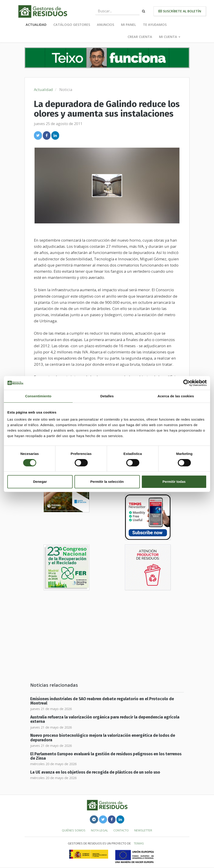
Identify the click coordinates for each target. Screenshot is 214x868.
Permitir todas (174, 482)
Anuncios (106, 25)
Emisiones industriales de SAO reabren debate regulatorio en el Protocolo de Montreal (102, 701)
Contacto (121, 830)
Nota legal (99, 830)
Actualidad (36, 25)
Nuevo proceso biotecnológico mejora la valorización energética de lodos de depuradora (103, 738)
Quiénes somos (74, 830)
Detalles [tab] (107, 396)
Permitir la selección (107, 482)
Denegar (40, 482)
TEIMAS (139, 843)
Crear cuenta (140, 37)
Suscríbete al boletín (180, 11)
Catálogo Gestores (72, 25)
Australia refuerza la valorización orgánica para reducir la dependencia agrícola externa (105, 719)
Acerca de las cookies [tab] (176, 396)
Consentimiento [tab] (38, 396)
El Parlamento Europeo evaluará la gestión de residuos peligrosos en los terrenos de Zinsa (106, 756)
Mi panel (129, 25)
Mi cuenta (170, 37)
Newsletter (143, 830)
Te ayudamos (155, 25)
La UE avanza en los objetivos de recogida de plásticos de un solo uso (95, 772)
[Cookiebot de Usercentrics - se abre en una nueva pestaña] (187, 383)
